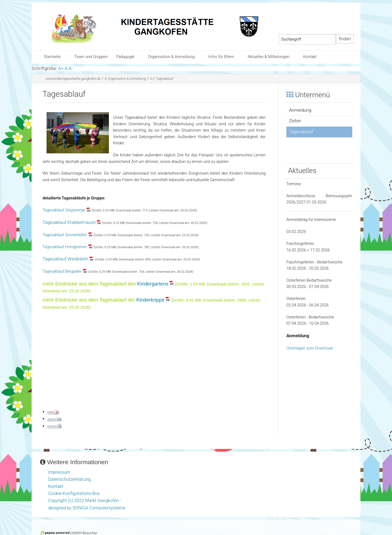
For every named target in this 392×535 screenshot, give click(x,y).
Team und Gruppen (91, 57)
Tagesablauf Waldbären (65, 259)
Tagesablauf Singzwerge (64, 210)
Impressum (59, 472)
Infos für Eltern (221, 57)
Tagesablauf (162, 79)
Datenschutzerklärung (70, 479)
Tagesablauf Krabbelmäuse (69, 222)
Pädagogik (125, 57)
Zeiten (295, 121)
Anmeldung (300, 110)
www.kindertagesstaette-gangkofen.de (73, 79)
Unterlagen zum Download (310, 348)
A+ (61, 69)
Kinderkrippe (150, 300)
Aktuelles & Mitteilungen (269, 57)
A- (71, 69)
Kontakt (310, 57)
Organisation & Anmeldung (171, 57)
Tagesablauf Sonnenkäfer (65, 235)
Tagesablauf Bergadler (62, 271)
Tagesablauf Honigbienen (65, 247)
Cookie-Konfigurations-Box (74, 493)
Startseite (52, 57)
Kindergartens (153, 284)
